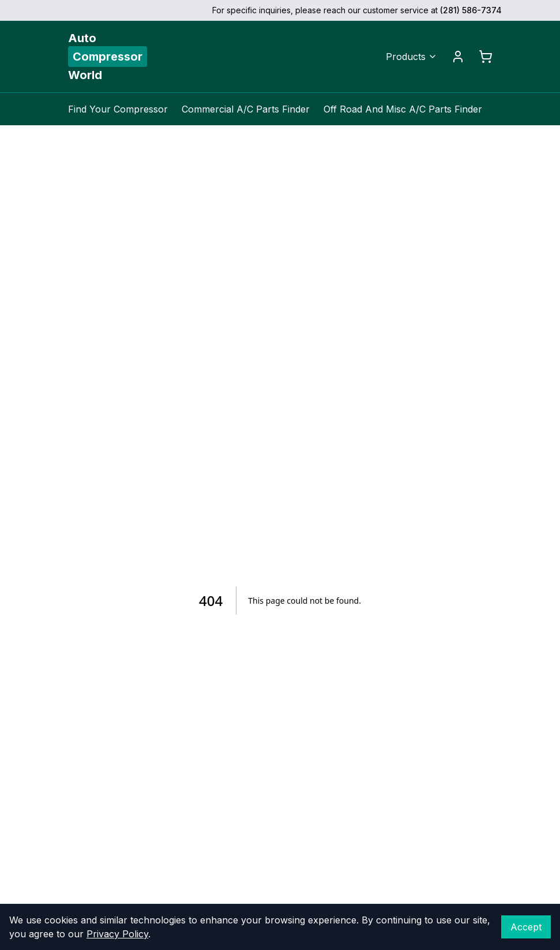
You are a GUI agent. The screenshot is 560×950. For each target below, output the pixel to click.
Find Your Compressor (118, 109)
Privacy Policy (117, 934)
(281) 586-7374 (471, 10)
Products (411, 57)
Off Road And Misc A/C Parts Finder (403, 109)
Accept (526, 927)
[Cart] (486, 57)
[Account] (458, 57)
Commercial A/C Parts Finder (246, 109)
